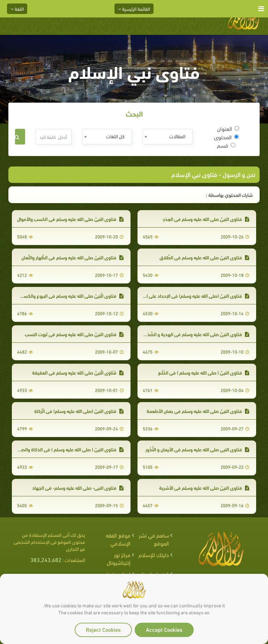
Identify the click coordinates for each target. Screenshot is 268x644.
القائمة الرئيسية (134, 9)
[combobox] (167, 137)
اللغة (17, 9)
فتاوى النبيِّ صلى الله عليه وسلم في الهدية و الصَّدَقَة (195, 334)
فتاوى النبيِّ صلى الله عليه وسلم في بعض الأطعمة (198, 411)
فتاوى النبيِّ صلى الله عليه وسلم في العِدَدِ (206, 219)
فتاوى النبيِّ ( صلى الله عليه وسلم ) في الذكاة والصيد (70, 449)
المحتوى (226, 137)
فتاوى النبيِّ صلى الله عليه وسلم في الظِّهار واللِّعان (72, 257)
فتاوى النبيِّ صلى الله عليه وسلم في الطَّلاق (204, 257)
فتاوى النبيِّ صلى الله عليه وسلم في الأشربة (204, 487)
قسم (226, 145)
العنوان (228, 128)
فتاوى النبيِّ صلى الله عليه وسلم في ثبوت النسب (74, 334)
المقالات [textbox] (177, 136)
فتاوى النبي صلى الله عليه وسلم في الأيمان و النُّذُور (197, 449)
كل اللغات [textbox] (115, 136)
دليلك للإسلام (154, 554)
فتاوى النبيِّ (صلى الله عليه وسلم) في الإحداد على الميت (193, 295)
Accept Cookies (164, 629)
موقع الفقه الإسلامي (118, 539)
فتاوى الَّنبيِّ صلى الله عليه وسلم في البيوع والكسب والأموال (63, 295)
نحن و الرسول (238, 174)
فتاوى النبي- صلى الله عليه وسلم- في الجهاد (78, 487)
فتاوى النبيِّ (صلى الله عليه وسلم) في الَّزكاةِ (79, 411)
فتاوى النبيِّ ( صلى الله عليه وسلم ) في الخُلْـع (204, 372)
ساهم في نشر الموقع (154, 539)
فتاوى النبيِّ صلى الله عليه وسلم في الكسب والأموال (70, 219)
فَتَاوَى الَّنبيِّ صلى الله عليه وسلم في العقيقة (78, 372)
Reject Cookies (103, 629)
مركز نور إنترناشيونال (119, 558)
